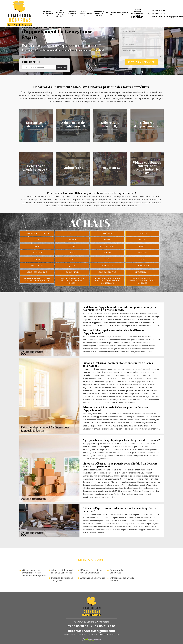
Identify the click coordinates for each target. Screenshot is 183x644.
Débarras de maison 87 (72, 13)
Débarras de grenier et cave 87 (99, 13)
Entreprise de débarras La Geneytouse (122, 579)
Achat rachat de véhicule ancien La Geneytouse (63, 571)
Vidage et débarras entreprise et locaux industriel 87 (137, 13)
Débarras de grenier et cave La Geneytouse (91, 571)
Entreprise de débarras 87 (48, 13)
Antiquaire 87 (111, 13)
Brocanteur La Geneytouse (117, 571)
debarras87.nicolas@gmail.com (91, 631)
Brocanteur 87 (123, 13)
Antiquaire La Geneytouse (93, 578)
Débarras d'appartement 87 (85, 13)
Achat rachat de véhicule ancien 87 (60, 13)
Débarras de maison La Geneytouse (62, 579)
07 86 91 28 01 (158, 14)
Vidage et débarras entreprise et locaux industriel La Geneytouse (34, 573)
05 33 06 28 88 (158, 10)
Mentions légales (109, 635)
